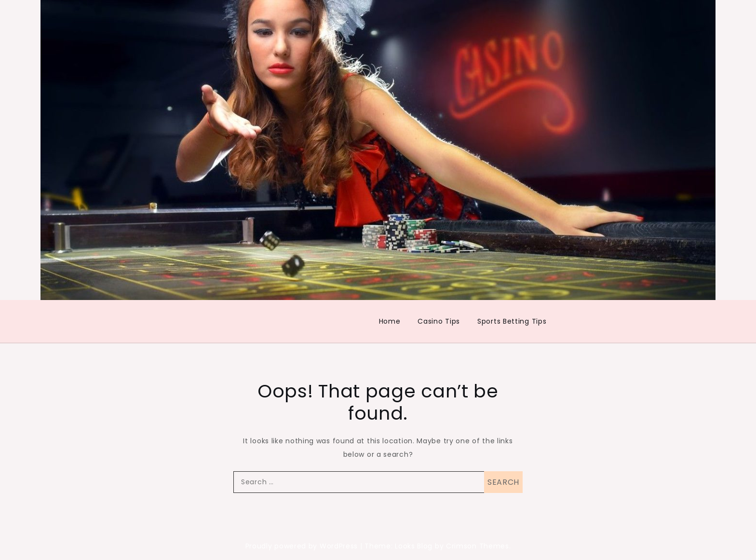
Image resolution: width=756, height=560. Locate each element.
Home (390, 321)
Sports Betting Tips (512, 321)
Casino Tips (439, 321)
